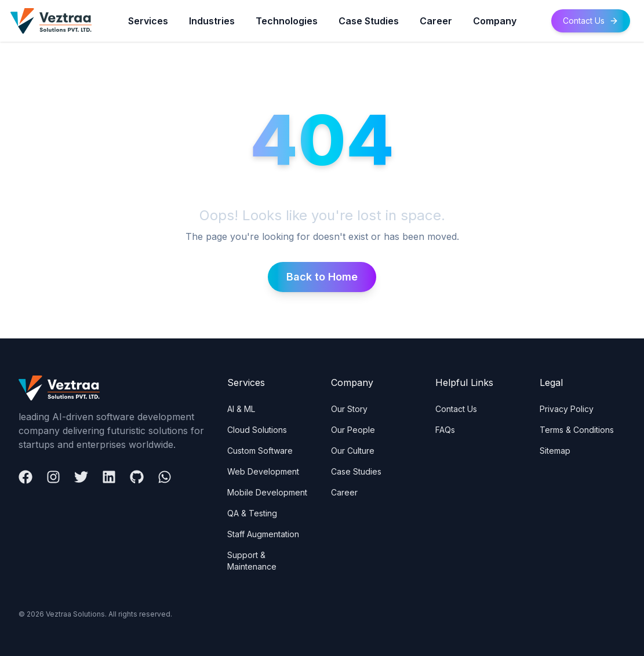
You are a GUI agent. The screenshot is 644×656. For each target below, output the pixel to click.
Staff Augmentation (263, 534)
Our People (353, 430)
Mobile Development (267, 492)
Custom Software (260, 451)
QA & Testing (252, 513)
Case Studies (369, 21)
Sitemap (555, 451)
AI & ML (241, 409)
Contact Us (591, 21)
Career (436, 21)
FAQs (445, 430)
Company (495, 21)
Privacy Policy (567, 409)
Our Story (349, 409)
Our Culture (353, 451)
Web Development (263, 471)
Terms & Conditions (577, 430)
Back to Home (322, 277)
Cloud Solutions (257, 430)
